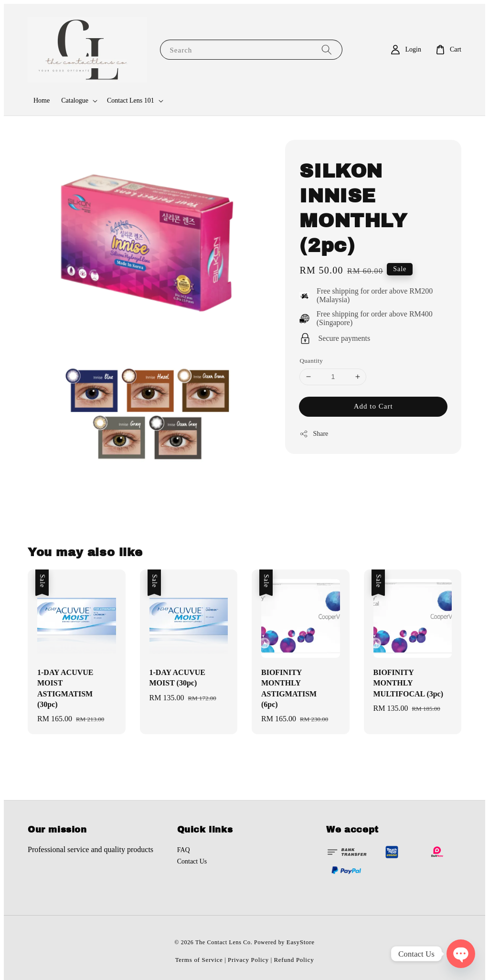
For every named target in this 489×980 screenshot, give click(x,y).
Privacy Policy (248, 960)
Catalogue (75, 100)
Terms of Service (199, 960)
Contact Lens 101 (131, 100)
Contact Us (192, 861)
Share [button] (314, 434)
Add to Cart (373, 406)
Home (42, 100)
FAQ (184, 850)
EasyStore (301, 942)
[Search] (327, 49)
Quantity (311, 361)
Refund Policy (294, 960)
